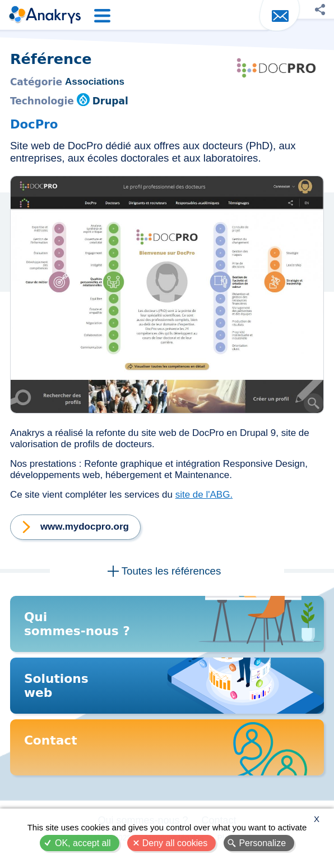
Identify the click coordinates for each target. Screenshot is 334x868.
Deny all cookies (175, 843)
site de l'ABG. (204, 495)
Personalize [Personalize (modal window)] (262, 843)
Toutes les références (171, 571)
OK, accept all (83, 843)
